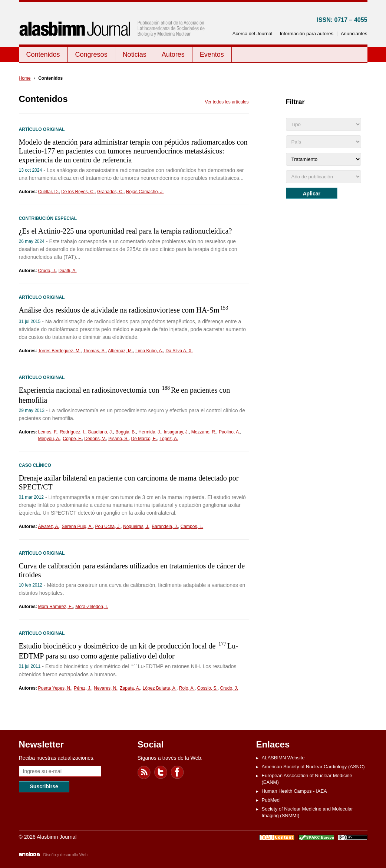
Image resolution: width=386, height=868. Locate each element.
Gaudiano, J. (100, 432)
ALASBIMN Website (283, 758)
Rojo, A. (187, 688)
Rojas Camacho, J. (145, 192)
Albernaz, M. (120, 351)
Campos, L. (192, 527)
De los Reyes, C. (78, 192)
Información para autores (306, 34)
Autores (173, 55)
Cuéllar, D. (49, 192)
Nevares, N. (105, 688)
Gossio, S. (207, 688)
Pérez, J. (83, 688)
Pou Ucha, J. (108, 527)
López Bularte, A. (160, 688)
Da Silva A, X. (179, 351)
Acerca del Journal (253, 34)
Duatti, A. (68, 271)
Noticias (135, 55)
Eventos (212, 55)
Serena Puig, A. (77, 527)
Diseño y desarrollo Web (66, 855)
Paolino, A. (229, 432)
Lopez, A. (169, 439)
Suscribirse (44, 786)
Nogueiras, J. (136, 527)
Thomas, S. (94, 351)
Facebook (178, 772)
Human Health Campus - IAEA (294, 791)
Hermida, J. (150, 432)
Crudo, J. (47, 271)
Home (25, 78)
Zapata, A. (130, 688)
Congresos (91, 55)
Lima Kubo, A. (149, 351)
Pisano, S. (118, 439)
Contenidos (43, 55)
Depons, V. (95, 439)
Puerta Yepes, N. (55, 688)
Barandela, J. (165, 527)
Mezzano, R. (204, 432)
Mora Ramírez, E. (56, 607)
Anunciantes (354, 34)
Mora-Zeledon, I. (92, 607)
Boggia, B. (126, 432)
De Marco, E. (144, 439)
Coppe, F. (72, 439)
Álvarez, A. (49, 527)
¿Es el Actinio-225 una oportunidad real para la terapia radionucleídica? (126, 231)
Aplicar (312, 194)
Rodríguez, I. (72, 432)
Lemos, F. (48, 432)
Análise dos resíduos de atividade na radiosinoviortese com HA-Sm (124, 310)
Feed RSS (144, 772)
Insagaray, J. (176, 432)
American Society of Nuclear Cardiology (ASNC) (313, 767)
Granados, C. (110, 192)
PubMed (271, 800)
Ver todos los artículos (227, 102)
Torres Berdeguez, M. (60, 351)
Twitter (161, 772)
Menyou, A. (49, 439)
